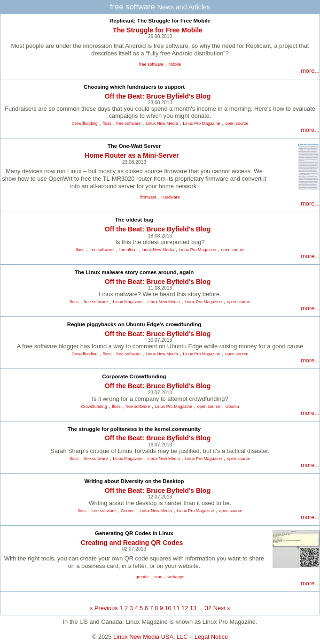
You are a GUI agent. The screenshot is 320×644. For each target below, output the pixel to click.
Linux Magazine (128, 302)
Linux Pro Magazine (201, 123)
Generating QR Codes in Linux (134, 533)
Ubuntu (232, 406)
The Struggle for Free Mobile (158, 30)
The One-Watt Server (134, 146)
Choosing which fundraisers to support (134, 87)
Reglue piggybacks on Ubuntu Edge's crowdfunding (134, 324)
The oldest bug (134, 220)
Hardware (171, 197)
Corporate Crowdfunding (134, 376)
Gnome (128, 511)
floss (107, 123)
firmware (148, 197)
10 (168, 608)
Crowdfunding (85, 123)
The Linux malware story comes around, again (134, 272)
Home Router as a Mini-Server (132, 155)
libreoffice (128, 250)
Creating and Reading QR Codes (132, 543)
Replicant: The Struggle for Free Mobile (160, 21)
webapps (176, 577)
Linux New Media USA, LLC (151, 637)
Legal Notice (211, 637)
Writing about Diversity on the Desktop (134, 481)
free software (151, 64)
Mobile (175, 64)
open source (237, 123)
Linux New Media (162, 123)
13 (193, 608)
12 (185, 608)
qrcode (142, 577)
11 (176, 608)
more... (310, 71)
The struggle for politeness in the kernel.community (134, 429)
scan (158, 577)
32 (208, 608)
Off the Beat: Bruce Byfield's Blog (158, 96)
